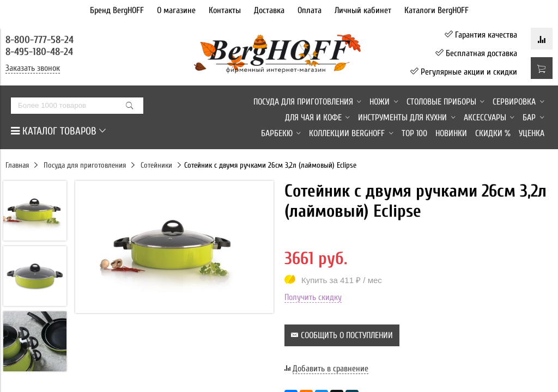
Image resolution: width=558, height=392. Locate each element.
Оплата (310, 10)
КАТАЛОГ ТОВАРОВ (58, 131)
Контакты (225, 10)
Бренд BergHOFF (117, 10)
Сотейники (156, 165)
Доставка (269, 10)
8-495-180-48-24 (39, 52)
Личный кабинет (363, 10)
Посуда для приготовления (85, 165)
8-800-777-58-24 (41, 40)
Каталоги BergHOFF (436, 10)
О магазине (176, 10)
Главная (17, 165)
